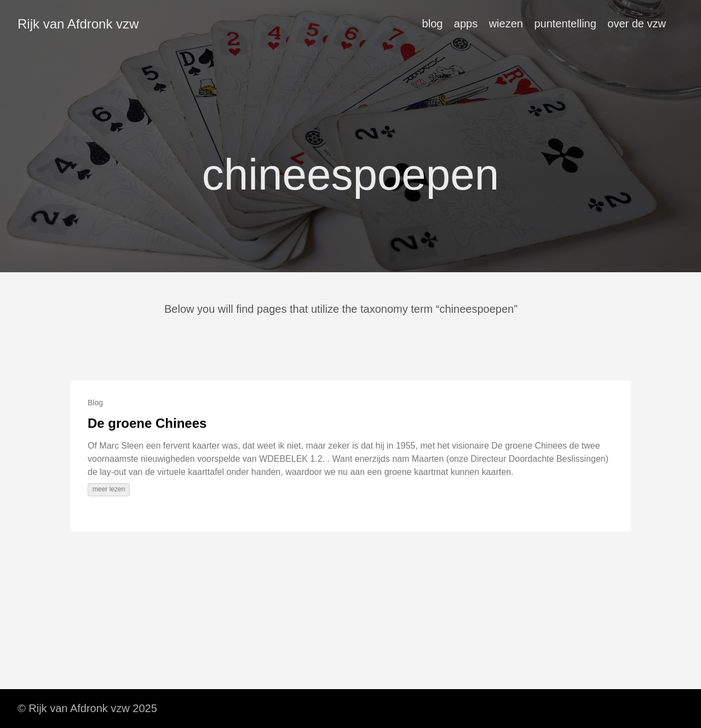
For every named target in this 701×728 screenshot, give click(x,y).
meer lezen (109, 489)
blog (433, 24)
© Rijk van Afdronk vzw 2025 (87, 708)
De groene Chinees (147, 423)
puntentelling (565, 24)
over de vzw (637, 24)
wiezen (506, 24)
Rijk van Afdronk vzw (78, 24)
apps (466, 24)
